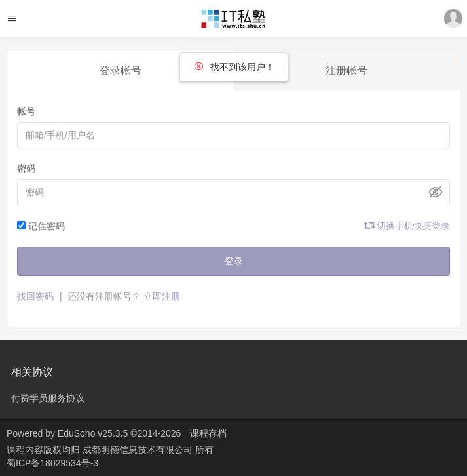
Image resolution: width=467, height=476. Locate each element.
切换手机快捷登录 (407, 226)
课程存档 (208, 433)
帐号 (26, 111)
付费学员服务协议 (48, 398)
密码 (26, 169)
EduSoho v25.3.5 (93, 433)
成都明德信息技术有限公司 (139, 450)
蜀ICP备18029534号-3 (52, 463)
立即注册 (162, 296)
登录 (234, 261)
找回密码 (35, 296)
